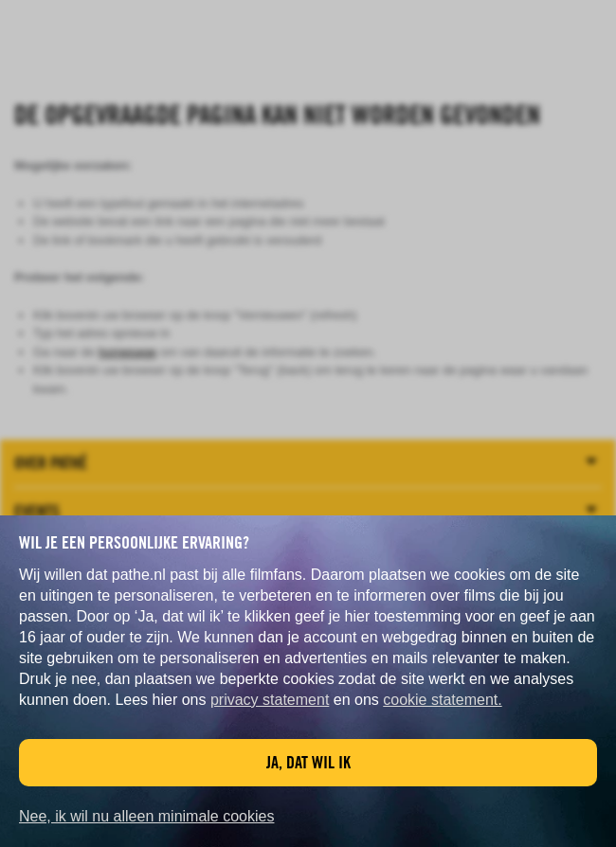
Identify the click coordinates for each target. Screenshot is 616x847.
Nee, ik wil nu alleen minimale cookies (146, 816)
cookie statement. (442, 700)
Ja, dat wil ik (308, 762)
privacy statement (270, 700)
